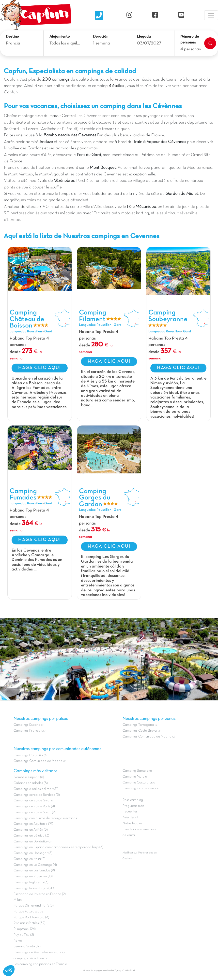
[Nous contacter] (99, 15)
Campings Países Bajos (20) (34, 888)
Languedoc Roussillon (26, 332)
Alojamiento (60, 37)
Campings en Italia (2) (29, 859)
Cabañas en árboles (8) (31, 783)
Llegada (144, 37)
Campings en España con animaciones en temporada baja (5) (58, 847)
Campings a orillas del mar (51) (36, 789)
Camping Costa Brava (139, 783)
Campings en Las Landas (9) (34, 871)
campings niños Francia (31, 958)
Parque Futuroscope (28, 912)
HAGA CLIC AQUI (39, 368)
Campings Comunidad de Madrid (38, 761)
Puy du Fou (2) (24, 935)
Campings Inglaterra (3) (31, 882)
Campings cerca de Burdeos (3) (37, 795)
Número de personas (190, 40)
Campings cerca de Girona (33, 801)
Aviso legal (130, 817)
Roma (18, 941)
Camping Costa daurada (141, 788)
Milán (18, 900)
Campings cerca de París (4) (34, 806)
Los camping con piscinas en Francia (40, 964)
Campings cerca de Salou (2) (35, 812)
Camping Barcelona (137, 771)
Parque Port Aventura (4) (31, 917)
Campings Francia (27, 731)
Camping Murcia (135, 777)
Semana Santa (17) (27, 946)
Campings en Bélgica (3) (31, 836)
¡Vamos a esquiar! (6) (29, 777)
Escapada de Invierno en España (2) (40, 894)
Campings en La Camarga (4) (35, 865)
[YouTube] (181, 15)
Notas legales (132, 823)
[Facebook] (155, 15)
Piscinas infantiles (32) (29, 923)
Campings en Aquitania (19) (33, 824)
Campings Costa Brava (140, 731)
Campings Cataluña (28, 755)
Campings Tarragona (138, 725)
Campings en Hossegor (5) (33, 853)
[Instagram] (129, 15)
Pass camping (133, 800)
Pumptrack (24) (25, 929)
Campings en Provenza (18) (33, 876)
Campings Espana (27, 725)
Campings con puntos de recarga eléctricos (45, 818)
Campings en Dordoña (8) (32, 842)
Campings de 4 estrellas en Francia (39, 952)
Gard (48, 332)
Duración (101, 37)
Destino (12, 37)
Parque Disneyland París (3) (34, 906)
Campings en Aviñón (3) (31, 830)
